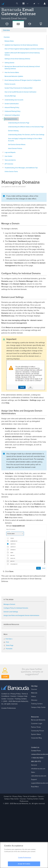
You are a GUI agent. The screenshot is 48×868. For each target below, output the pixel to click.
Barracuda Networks (21, 701)
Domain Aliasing (13, 131)
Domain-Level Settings (11, 612)
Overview (7, 37)
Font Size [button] (8, 639)
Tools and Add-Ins (10, 160)
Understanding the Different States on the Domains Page (26, 127)
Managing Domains (11, 119)
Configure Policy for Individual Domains (16, 608)
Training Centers (21, 699)
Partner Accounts (10, 84)
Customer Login (37, 724)
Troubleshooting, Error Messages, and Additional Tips (21, 168)
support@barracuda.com (40, 783)
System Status (36, 734)
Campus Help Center (38, 707)
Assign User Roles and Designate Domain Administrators (21, 615)
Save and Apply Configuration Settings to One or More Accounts (25, 140)
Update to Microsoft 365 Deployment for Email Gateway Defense (22, 54)
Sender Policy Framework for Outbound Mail (18, 88)
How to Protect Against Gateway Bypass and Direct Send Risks (24, 49)
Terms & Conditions (30, 796)
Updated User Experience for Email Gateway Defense (21, 45)
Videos (34, 696)
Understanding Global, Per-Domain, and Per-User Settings (26, 135)
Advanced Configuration (12, 115)
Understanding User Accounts (14, 100)
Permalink (8, 649)
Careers (13, 696)
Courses (10, 699)
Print (6, 642)
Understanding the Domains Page (19, 123)
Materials (34, 693)
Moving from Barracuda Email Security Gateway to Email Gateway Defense (22, 68)
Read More (35, 787)
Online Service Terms (11, 172)
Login (5, 677)
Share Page (8, 645)
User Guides (8, 156)
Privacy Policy (16, 694)
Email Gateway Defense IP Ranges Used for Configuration (23, 80)
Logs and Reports (10, 152)
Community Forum (37, 731)
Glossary (34, 700)
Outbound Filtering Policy (12, 111)
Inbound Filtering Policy (12, 107)
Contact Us (5, 694)
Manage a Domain (9, 604)
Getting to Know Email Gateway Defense (17, 59)
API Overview (9, 164)
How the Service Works (12, 72)
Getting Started (9, 63)
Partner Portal (36, 727)
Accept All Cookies (24, 865)
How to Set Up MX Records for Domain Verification (20, 92)
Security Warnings (10, 96)
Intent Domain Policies (15, 148)
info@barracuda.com (38, 769)
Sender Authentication (12, 104)
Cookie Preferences (9, 708)
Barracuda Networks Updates (14, 76)
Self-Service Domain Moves (17, 144)
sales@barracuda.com (39, 776)
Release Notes (9, 41)
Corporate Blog (36, 738)
